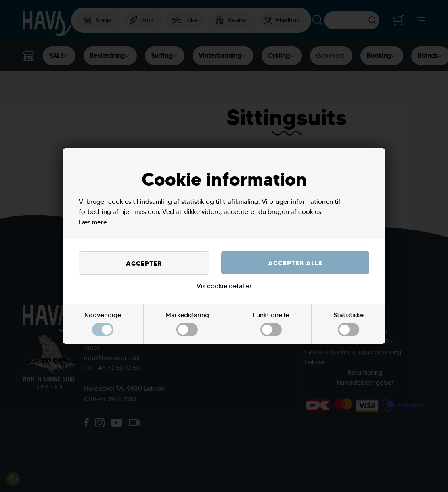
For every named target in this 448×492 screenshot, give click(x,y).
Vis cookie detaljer (224, 286)
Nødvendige (103, 324)
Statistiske (349, 324)
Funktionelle (271, 324)
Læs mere (93, 222)
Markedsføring (187, 324)
